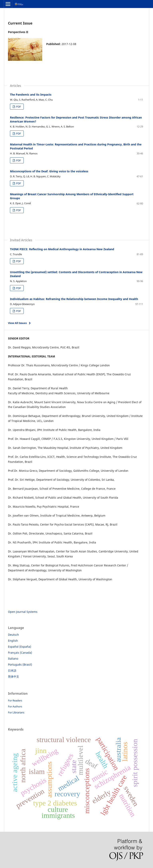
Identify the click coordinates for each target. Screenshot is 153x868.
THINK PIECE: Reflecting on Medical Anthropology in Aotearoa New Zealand (62, 249)
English (13, 641)
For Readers (15, 700)
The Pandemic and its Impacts (31, 95)
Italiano (13, 659)
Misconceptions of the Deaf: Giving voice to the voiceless (49, 171)
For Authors (15, 706)
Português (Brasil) (20, 664)
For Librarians (16, 712)
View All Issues (17, 323)
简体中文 (14, 676)
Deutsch (13, 635)
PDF (18, 107)
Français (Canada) (20, 653)
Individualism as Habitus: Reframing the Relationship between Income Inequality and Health (74, 299)
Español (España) (20, 647)
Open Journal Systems (23, 612)
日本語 (12, 670)
